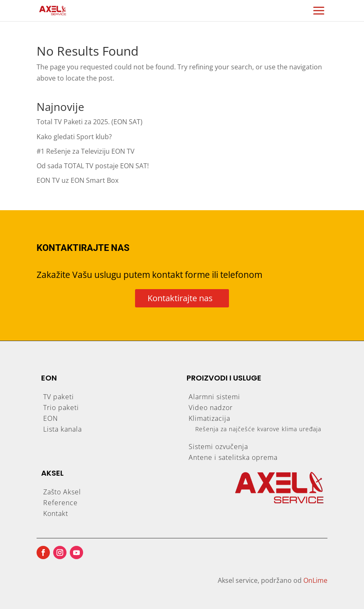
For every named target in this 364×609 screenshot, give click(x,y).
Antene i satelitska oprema (233, 457)
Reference (60, 503)
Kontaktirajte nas (180, 298)
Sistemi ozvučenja (218, 447)
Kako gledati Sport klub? (74, 137)
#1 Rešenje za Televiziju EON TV (86, 151)
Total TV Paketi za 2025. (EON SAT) (90, 122)
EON (51, 418)
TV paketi (59, 397)
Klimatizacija (209, 418)
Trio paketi (61, 408)
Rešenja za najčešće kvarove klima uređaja (258, 429)
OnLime (315, 580)
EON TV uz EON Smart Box (77, 180)
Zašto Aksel (62, 492)
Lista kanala (63, 429)
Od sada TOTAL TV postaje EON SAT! (93, 166)
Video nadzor (211, 408)
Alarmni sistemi (214, 397)
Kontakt (56, 513)
